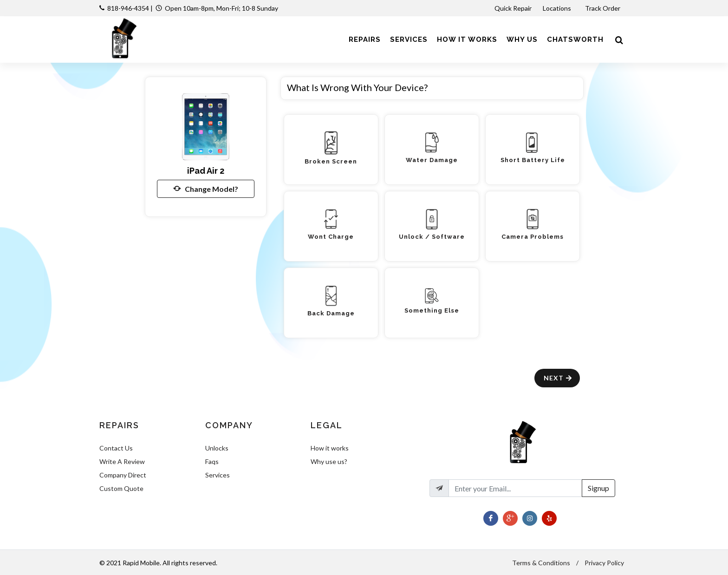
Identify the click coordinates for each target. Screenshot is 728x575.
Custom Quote (121, 488)
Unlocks (217, 448)
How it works (330, 448)
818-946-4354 (128, 8)
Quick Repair (513, 8)
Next (558, 378)
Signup (598, 488)
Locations (558, 8)
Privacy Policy (604, 563)
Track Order (603, 8)
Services (218, 475)
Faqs (212, 461)
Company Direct (123, 475)
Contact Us (116, 448)
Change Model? (206, 189)
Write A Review (122, 461)
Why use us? (329, 461)
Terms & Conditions (541, 563)
